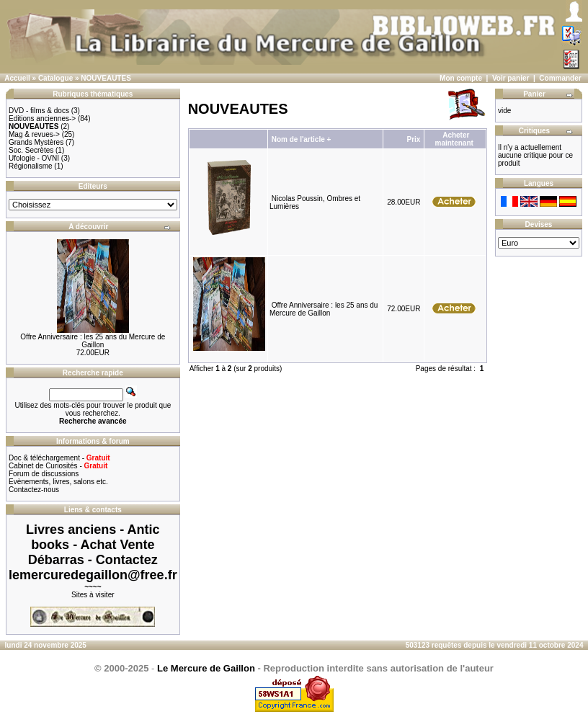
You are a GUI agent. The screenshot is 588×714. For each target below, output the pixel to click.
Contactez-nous (34, 490)
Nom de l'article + (302, 139)
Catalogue (55, 78)
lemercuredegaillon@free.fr (93, 575)
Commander (560, 78)
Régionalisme (31, 166)
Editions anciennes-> (42, 119)
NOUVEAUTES (106, 78)
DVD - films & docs (39, 111)
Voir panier (511, 78)
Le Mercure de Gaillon (206, 668)
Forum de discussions (44, 474)
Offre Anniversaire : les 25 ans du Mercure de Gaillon (93, 341)
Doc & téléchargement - (59, 458)
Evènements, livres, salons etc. (58, 482)
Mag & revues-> (34, 134)
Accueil (17, 78)
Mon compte (461, 78)
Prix (413, 139)
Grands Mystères (36, 142)
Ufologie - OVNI (34, 158)
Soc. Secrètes (31, 150)
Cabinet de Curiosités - (58, 466)
